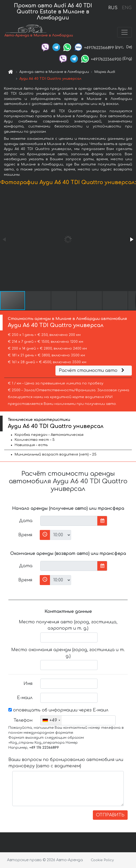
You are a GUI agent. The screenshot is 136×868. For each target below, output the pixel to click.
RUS (113, 8)
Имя (28, 684)
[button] (131, 239)
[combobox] (51, 720)
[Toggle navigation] (124, 32)
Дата (26, 521)
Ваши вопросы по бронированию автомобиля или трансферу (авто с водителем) (66, 763)
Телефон (23, 720)
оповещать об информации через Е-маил (58, 710)
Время (25, 535)
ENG (127, 8)
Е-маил (25, 698)
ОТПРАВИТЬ (110, 815)
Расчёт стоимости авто (92, 371)
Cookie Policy (102, 860)
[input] (69, 521)
